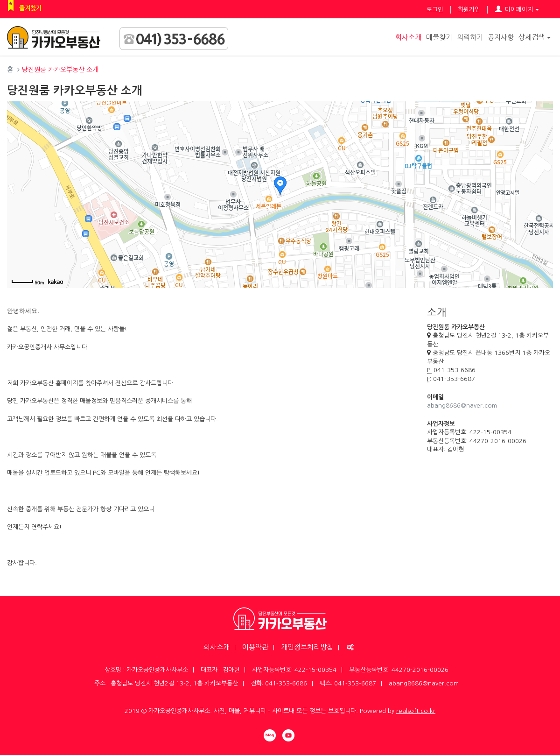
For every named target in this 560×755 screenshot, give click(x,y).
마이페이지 (517, 10)
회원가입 (469, 10)
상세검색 (535, 37)
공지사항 (501, 37)
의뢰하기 (470, 37)
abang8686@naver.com (462, 406)
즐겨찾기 (30, 8)
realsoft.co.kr (416, 711)
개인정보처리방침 (307, 647)
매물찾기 (439, 37)
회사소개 (408, 37)
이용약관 (255, 647)
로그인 (435, 10)
